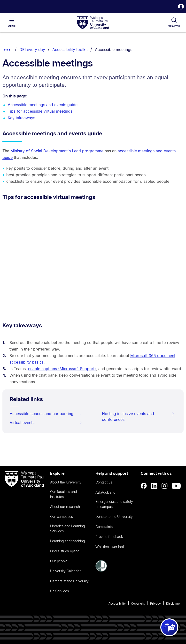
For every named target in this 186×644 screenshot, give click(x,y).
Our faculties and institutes (63, 494)
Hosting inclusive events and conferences (138, 417)
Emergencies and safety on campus (114, 504)
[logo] (93, 23)
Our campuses (62, 516)
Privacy (155, 604)
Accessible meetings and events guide (43, 105)
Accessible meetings (114, 50)
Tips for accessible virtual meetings (40, 111)
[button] (181, 7)
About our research (65, 507)
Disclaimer (174, 604)
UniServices (59, 591)
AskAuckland (105, 492)
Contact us (104, 482)
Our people (59, 561)
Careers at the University (69, 581)
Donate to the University (114, 516)
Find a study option (65, 551)
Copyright (138, 604)
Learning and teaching (67, 541)
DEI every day (32, 50)
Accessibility (117, 604)
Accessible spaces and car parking (46, 414)
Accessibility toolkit (70, 50)
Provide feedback (109, 537)
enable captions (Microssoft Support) (62, 369)
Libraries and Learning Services (67, 528)
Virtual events (46, 423)
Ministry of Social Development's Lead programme (57, 151)
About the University (66, 482)
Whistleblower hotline (112, 547)
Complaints (104, 527)
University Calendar (65, 571)
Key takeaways (21, 118)
